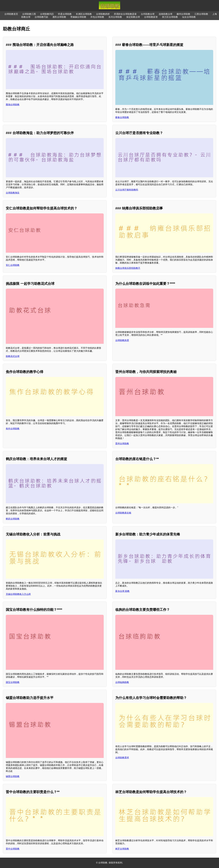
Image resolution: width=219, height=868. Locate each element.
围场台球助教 (13, 105)
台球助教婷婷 (103, 14)
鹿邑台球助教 (59, 17)
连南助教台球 (166, 14)
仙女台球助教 (189, 17)
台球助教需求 (122, 758)
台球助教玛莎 (47, 14)
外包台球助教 (97, 17)
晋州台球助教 (122, 444)
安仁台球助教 (13, 265)
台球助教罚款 (41, 17)
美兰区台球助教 (170, 17)
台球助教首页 (11, 14)
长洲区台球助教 (84, 14)
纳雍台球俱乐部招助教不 (128, 268)
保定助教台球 (133, 17)
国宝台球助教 (13, 682)
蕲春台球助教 (122, 117)
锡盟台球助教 (13, 776)
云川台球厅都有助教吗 (127, 190)
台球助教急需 (122, 340)
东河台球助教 (115, 17)
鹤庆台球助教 (13, 519)
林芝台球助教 (122, 849)
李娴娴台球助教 (78, 17)
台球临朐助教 (122, 682)
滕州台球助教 (183, 14)
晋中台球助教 (13, 849)
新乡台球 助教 (122, 591)
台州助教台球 (148, 14)
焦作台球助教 (13, 429)
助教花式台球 (13, 356)
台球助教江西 (29, 14)
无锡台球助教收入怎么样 (18, 594)
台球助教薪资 (151, 17)
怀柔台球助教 (65, 14)
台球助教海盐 (13, 193)
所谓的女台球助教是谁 (125, 14)
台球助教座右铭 (123, 513)
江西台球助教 (201, 14)
